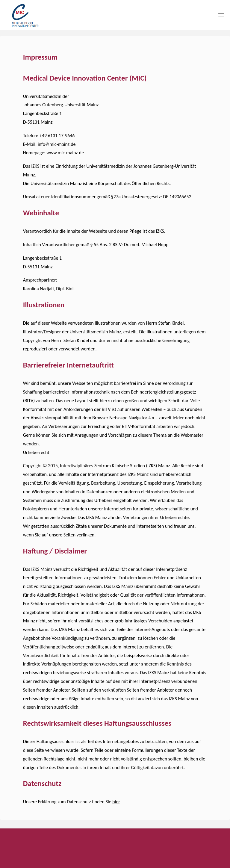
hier (116, 802)
